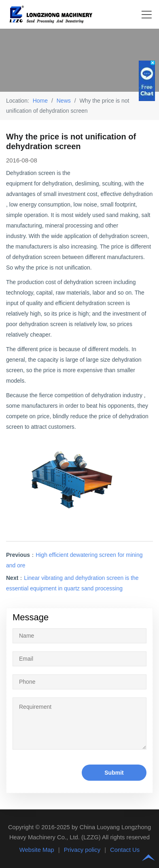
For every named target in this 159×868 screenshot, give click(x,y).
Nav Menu (146, 15)
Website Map (37, 850)
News (64, 101)
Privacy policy (82, 850)
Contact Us (125, 850)
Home (40, 101)
